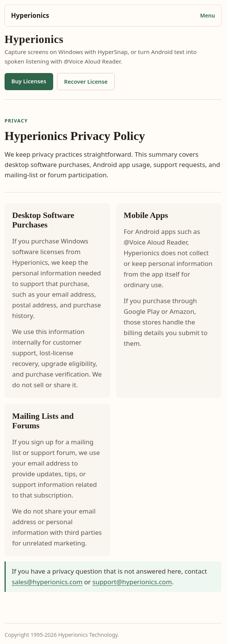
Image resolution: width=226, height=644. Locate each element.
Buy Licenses (29, 81)
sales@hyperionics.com (47, 582)
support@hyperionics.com (132, 582)
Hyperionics (30, 15)
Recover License (86, 81)
